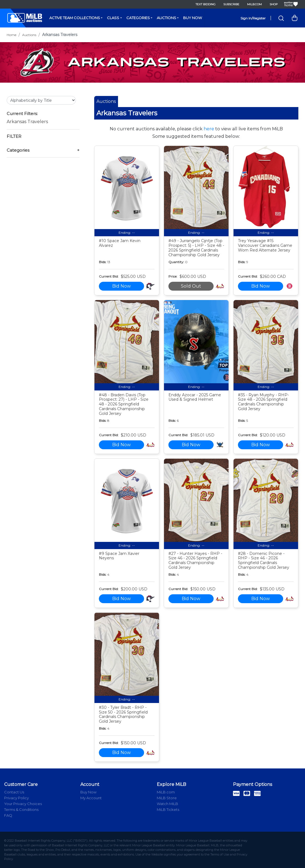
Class (113, 18)
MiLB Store (167, 798)
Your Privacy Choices (23, 804)
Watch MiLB (167, 804)
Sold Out (191, 286)
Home (11, 35)
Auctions (166, 18)
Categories (138, 18)
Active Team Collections (75, 18)
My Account (91, 798)
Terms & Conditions (21, 809)
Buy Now (193, 18)
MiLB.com (254, 4)
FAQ (8, 815)
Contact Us (14, 792)
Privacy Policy (16, 798)
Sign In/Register (253, 18)
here (209, 129)
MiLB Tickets (168, 809)
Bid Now (121, 286)
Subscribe (231, 4)
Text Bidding (206, 4)
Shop (274, 4)
